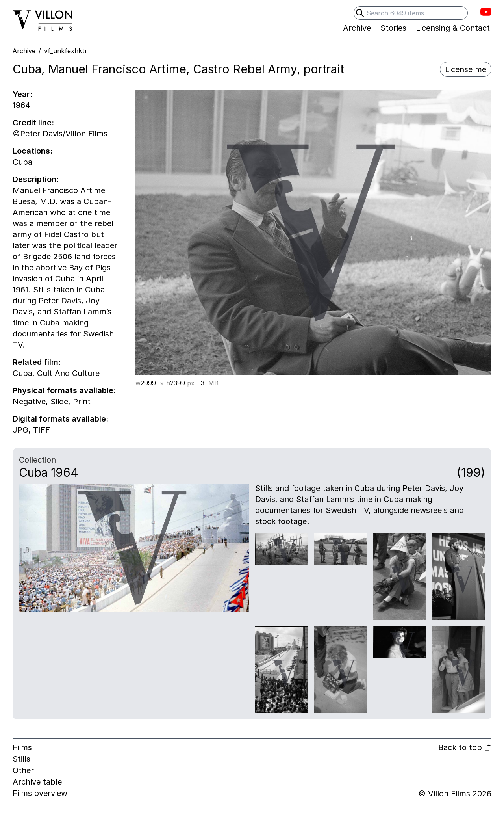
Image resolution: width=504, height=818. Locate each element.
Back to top (465, 747)
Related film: (37, 362)
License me (466, 69)
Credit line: (33, 123)
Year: (22, 94)
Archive (24, 51)
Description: (36, 179)
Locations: (32, 151)
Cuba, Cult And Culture (56, 373)
